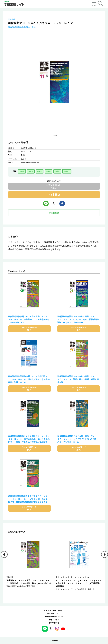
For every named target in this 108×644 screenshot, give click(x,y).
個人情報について (54, 613)
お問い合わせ (54, 623)
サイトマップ (54, 620)
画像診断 (12, 19)
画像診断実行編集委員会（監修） (23, 27)
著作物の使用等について (54, 617)
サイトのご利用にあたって (54, 611)
